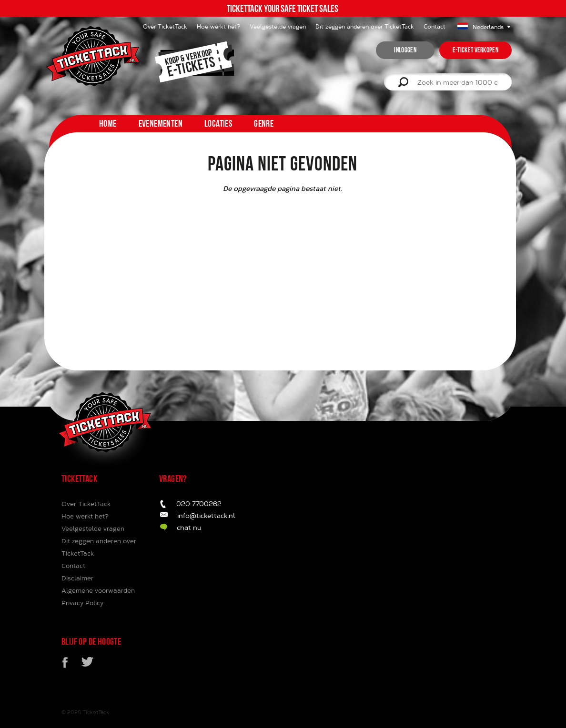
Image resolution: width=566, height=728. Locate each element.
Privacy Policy (82, 603)
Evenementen (161, 123)
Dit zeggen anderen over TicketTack (365, 26)
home (108, 123)
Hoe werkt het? (218, 26)
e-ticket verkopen (475, 50)
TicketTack (96, 712)
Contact (435, 26)
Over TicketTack (86, 504)
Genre (264, 123)
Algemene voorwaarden (98, 590)
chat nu (189, 527)
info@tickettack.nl (206, 515)
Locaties (218, 123)
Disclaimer (77, 578)
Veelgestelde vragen (278, 26)
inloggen (405, 50)
